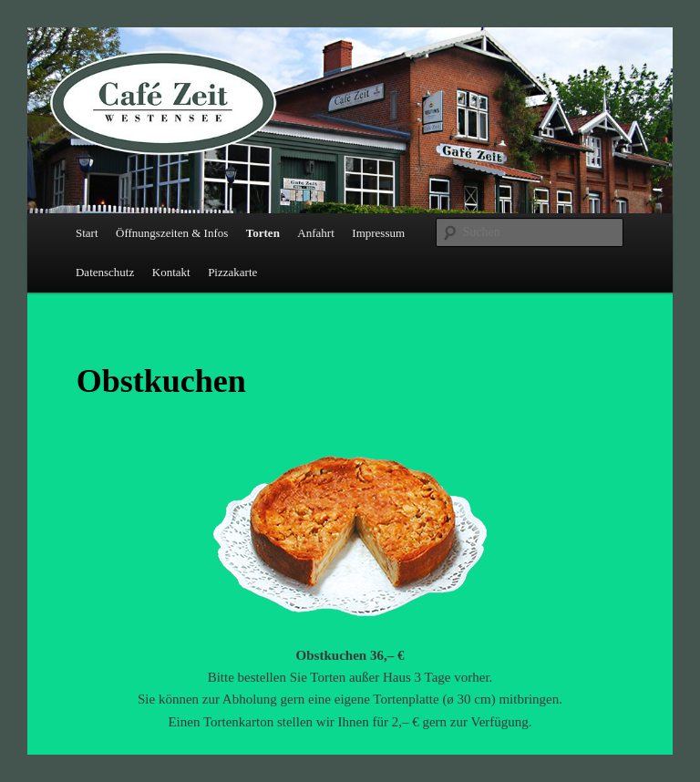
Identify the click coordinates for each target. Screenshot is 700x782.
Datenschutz (105, 272)
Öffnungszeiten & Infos (172, 233)
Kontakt (171, 272)
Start (87, 233)
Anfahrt (315, 233)
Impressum (378, 233)
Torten (263, 233)
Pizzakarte (232, 272)
